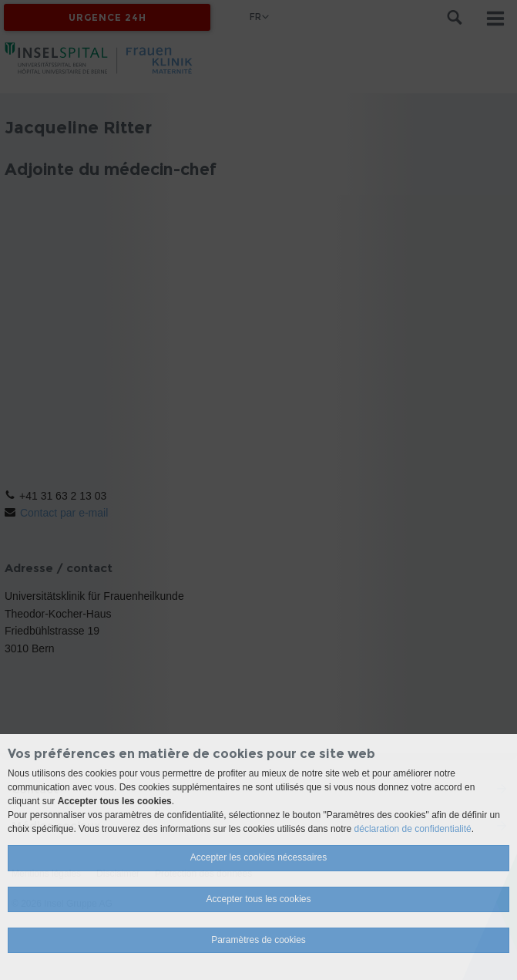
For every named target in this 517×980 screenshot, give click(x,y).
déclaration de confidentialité (413, 829)
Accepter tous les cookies (258, 899)
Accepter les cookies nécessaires (258, 857)
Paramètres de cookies (258, 940)
